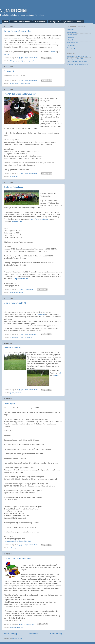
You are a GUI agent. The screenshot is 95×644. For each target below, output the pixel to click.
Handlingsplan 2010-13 (75, 59)
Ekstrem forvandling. (13, 348)
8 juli (59, 373)
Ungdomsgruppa (73, 43)
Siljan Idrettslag (14, 10)
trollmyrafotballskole (17, 293)
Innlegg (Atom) (17, 638)
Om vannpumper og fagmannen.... (19, 558)
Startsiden (34, 634)
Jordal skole (41, 314)
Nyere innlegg (10, 634)
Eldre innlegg (56, 634)
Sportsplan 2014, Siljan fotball (77, 62)
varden (38, 61)
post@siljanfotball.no (20, 279)
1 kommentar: (29, 289)
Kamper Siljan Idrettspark (21, 22)
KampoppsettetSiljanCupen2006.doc (17, 541)
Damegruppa (72, 48)
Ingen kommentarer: (31, 58)
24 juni (56, 375)
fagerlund (13, 627)
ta (34, 61)
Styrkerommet (68, 22)
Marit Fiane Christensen (40, 219)
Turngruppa (71, 45)
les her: (7, 54)
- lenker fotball (72, 35)
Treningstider (54, 22)
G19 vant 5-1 (10, 71)
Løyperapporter (40, 22)
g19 (20, 61)
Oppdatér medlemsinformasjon (78, 64)
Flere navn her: (18, 221)
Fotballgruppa (72, 32)
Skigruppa (71, 37)
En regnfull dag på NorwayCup (18, 31)
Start (6, 22)
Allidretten (71, 29)
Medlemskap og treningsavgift (77, 56)
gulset (12, 393)
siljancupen (14, 548)
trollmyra (18, 393)
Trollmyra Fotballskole (14, 187)
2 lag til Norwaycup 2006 (15, 303)
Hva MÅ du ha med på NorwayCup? (20, 94)
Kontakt (80, 22)
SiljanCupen (9, 403)
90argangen (14, 61)
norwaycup (29, 61)
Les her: (53, 52)
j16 (23, 61)
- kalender (71, 40)
